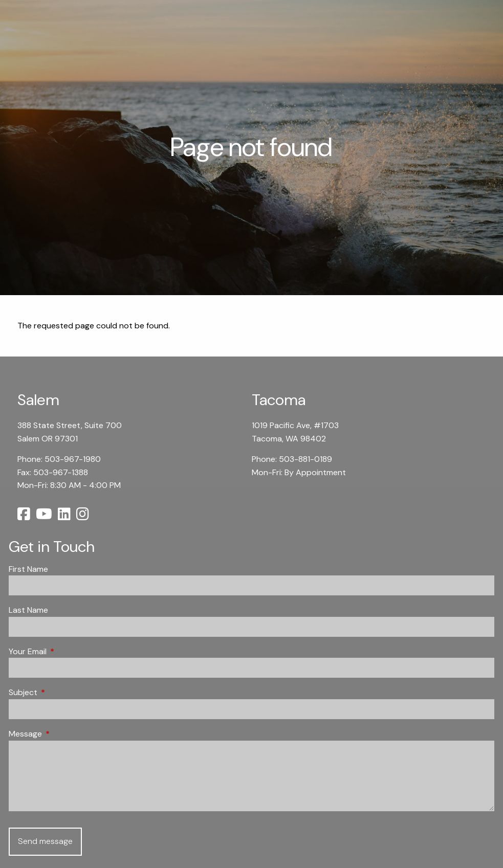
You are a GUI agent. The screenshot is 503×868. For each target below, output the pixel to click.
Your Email (67, 651)
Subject (62, 692)
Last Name (28, 610)
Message (64, 734)
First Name (28, 569)
